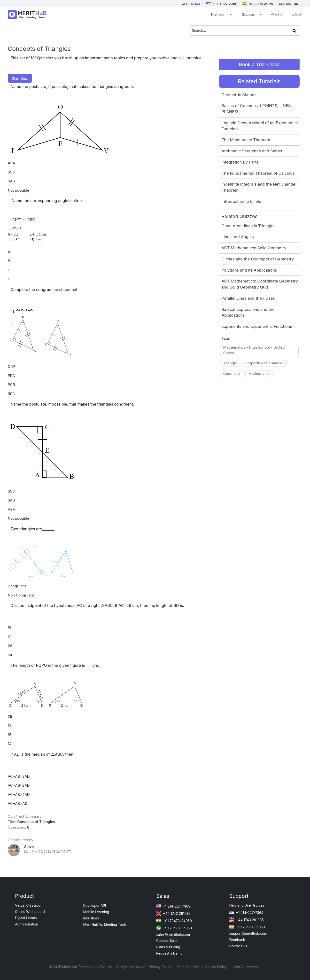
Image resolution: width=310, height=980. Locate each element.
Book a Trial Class (259, 64)
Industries (91, 918)
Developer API (95, 906)
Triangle (230, 363)
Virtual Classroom (29, 905)
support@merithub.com (248, 933)
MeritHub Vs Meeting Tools (105, 924)
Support (252, 15)
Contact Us (238, 946)
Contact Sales (167, 941)
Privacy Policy (160, 967)
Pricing (276, 14)
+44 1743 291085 (173, 913)
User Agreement (246, 967)
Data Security (189, 967)
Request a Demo (169, 953)
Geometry (232, 373)
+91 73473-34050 (257, 4)
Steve (29, 847)
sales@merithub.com (173, 934)
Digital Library (26, 918)
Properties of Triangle (264, 363)
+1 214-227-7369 (221, 4)
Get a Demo (191, 4)
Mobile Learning (96, 912)
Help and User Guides (247, 905)
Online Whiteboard (30, 912)
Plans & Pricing (168, 947)
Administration (27, 924)
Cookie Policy (216, 967)
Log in (297, 14)
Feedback (237, 940)
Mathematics (260, 373)
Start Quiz (20, 78)
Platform (221, 15)
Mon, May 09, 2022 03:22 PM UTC (48, 851)
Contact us (288, 4)
